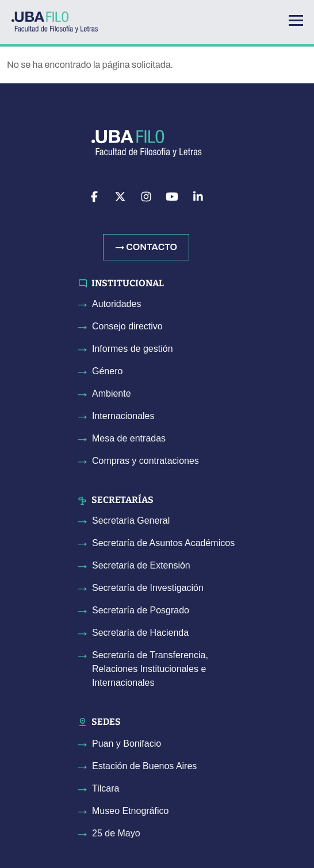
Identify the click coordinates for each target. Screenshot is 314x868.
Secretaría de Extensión (141, 565)
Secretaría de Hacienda (140, 633)
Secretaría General (131, 521)
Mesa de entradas (129, 438)
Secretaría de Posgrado (141, 610)
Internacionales (123, 416)
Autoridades (116, 304)
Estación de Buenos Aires (144, 766)
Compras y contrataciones (145, 461)
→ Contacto (146, 247)
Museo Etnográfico (130, 811)
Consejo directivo (127, 326)
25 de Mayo (116, 833)
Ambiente (112, 393)
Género (107, 371)
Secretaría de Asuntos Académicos (163, 543)
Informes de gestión (133, 349)
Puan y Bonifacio (127, 744)
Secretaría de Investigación (148, 588)
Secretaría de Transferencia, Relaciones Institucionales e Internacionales (150, 669)
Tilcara (106, 788)
